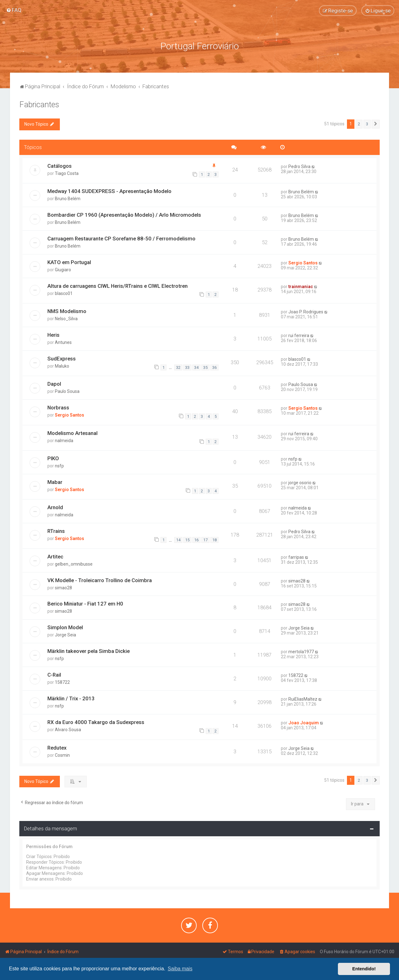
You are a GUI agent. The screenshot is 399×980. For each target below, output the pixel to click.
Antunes (63, 342)
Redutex (57, 747)
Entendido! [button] (364, 969)
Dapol (54, 384)
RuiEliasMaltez (303, 699)
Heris (53, 335)
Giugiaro (63, 269)
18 (214, 539)
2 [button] (359, 124)
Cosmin (62, 755)
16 (196, 539)
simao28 (63, 587)
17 (205, 539)
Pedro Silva (299, 166)
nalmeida (64, 440)
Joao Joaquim (304, 722)
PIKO (53, 458)
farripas (296, 557)
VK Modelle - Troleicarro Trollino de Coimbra (100, 580)
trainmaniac (301, 286)
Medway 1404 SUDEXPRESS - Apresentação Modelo (109, 191)
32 (178, 367)
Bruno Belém (68, 198)
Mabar (55, 481)
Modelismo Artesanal (72, 432)
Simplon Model (65, 627)
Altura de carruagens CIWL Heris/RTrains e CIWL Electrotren (118, 285)
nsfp (59, 465)
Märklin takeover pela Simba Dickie (89, 651)
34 (196, 367)
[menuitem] (14, 10)
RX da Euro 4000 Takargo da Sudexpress (96, 722)
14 (178, 539)
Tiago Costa (67, 173)
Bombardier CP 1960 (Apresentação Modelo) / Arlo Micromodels (124, 214)
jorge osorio (300, 482)
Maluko (62, 365)
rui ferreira (299, 335)
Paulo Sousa (67, 391)
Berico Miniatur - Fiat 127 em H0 (85, 603)
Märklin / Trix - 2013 (71, 698)
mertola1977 (301, 651)
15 (187, 539)
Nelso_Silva (66, 318)
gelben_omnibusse (74, 563)
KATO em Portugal (69, 262)
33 (187, 367)
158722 (62, 682)
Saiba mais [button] (180, 969)
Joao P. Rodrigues (306, 311)
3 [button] (367, 124)
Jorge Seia (65, 635)
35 (205, 367)
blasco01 (64, 293)
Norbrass (58, 407)
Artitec (55, 556)
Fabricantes (39, 104)
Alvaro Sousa (68, 729)
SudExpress (62, 358)
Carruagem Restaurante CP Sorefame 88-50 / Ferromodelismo (121, 238)
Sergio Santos (303, 262)
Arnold (55, 507)
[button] (376, 124)
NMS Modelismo (67, 311)
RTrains (56, 531)
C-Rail (54, 674)
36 (214, 367)
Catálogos (60, 165)
